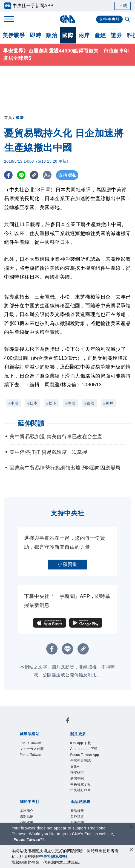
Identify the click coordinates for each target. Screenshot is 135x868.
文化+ (77, 773)
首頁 (8, 118)
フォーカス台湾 (38, 751)
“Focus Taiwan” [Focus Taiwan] (27, 840)
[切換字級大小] (51, 175)
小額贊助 (68, 564)
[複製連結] (37, 175)
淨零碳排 (81, 781)
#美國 (71, 403)
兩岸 (84, 35)
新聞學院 (81, 788)
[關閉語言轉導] (132, 827)
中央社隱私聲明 (53, 857)
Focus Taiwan (36, 744)
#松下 (52, 403)
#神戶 (108, 403)
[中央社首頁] (67, 19)
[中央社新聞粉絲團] (68, 722)
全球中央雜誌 (86, 766)
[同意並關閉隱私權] (132, 850)
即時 (35, 35)
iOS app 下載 (86, 744)
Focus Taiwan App (91, 759)
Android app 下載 (90, 751)
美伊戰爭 (14, 35)
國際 (68, 35)
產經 (100, 35)
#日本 (32, 403)
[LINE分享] (23, 175)
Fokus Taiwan (36, 759)
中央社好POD (86, 803)
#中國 (14, 403)
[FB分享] (9, 175)
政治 (52, 35)
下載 (123, 6)
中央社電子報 (86, 796)
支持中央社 (109, 19)
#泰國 (89, 403)
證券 (116, 35)
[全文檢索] (128, 20)
